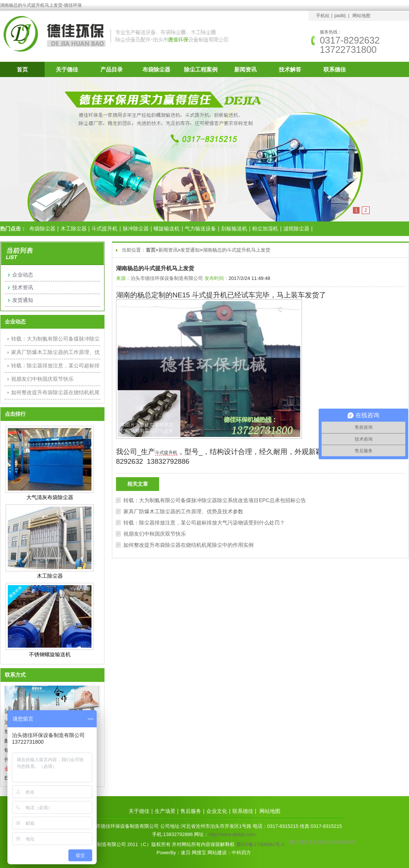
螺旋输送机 (167, 229)
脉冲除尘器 (136, 229)
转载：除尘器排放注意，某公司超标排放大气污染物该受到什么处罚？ (204, 523)
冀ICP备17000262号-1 (260, 844)
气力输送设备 (200, 229)
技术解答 (290, 69)
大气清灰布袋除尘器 (50, 497)
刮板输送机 (234, 229)
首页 (22, 69)
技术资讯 (23, 287)
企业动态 (23, 275)
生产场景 (165, 811)
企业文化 (217, 811)
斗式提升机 (104, 229)
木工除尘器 (74, 229)
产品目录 (112, 69)
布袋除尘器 (156, 69)
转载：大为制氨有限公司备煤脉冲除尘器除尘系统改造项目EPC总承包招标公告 (215, 500)
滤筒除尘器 (296, 229)
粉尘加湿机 (265, 229)
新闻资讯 (245, 69)
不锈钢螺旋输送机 (50, 654)
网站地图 (361, 16)
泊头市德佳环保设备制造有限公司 (167, 278)
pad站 (340, 16)
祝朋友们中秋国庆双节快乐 (155, 534)
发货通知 (190, 250)
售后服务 (191, 811)
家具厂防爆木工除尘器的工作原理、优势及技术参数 (183, 511)
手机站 (323, 16)
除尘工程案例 (201, 69)
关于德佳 (67, 69)
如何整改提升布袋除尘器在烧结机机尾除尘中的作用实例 (189, 545)
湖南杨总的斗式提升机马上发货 (236, 250)
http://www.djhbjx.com (232, 834)
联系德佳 (335, 69)
